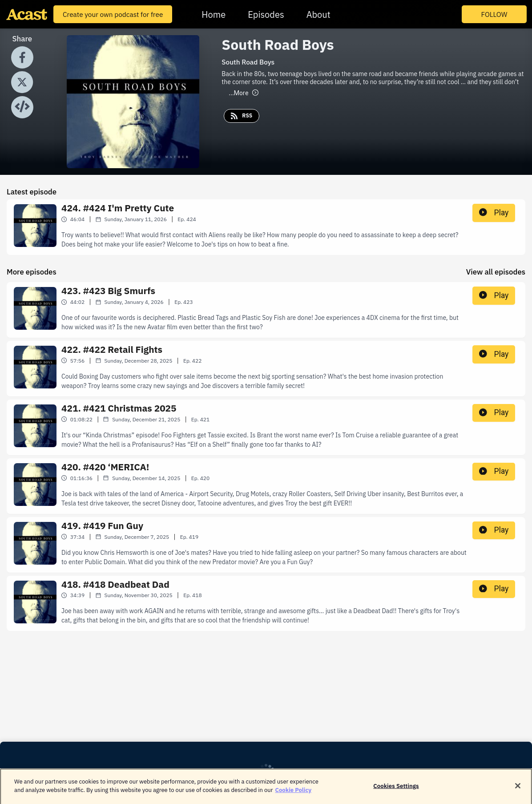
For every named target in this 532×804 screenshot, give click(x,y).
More (243, 93)
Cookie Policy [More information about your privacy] (294, 794)
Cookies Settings (396, 790)
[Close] (518, 789)
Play (494, 213)
